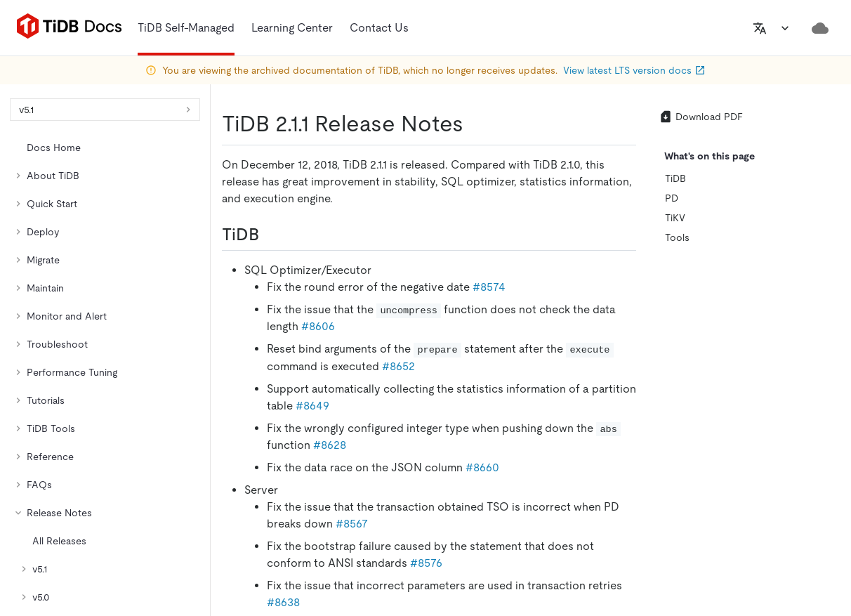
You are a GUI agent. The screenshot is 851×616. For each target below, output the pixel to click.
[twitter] (644, 406)
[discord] (762, 406)
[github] (614, 406)
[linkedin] (673, 406)
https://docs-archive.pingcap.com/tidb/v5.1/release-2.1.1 (162, 229)
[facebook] (703, 406)
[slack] (732, 406)
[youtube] (791, 406)
